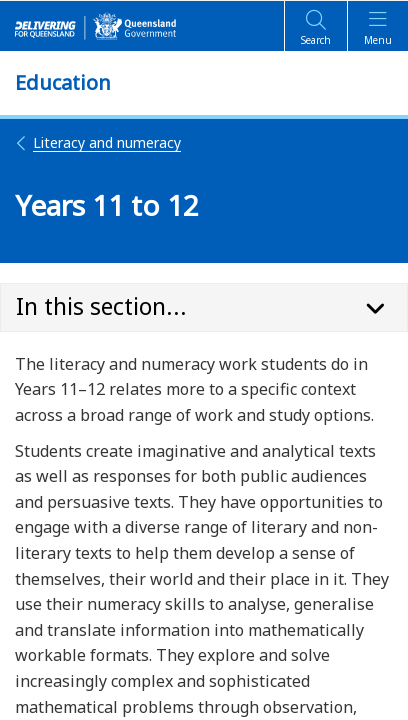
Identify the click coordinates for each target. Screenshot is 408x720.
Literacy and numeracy (98, 142)
